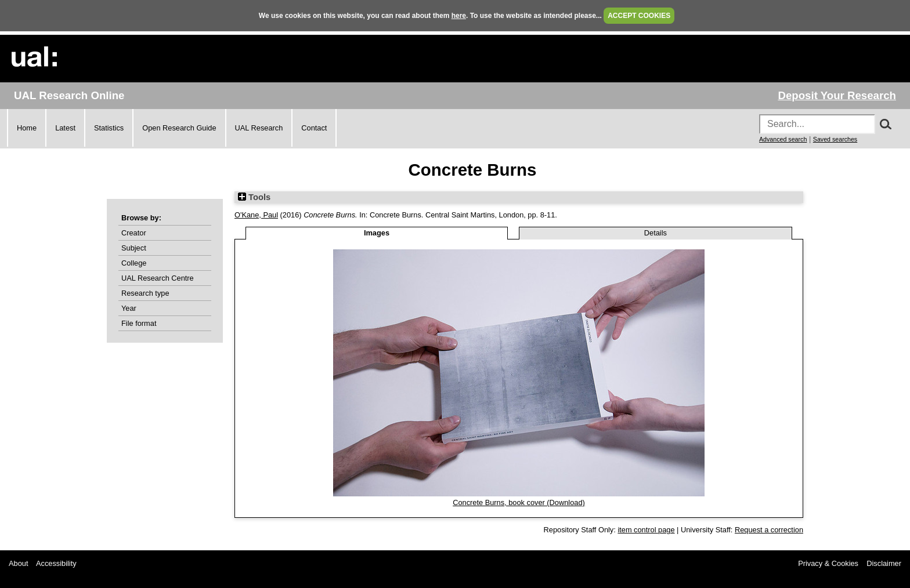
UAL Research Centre (158, 278)
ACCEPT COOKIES (639, 16)
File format (139, 323)
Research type (145, 293)
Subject (134, 248)
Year (129, 308)
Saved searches (835, 139)
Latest (65, 128)
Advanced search (783, 139)
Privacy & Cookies (828, 563)
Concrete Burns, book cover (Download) (519, 502)
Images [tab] (377, 233)
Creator (134, 233)
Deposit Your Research (837, 95)
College (134, 263)
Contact (314, 128)
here (459, 16)
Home (27, 128)
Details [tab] (656, 233)
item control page (646, 530)
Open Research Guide (179, 128)
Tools (254, 197)
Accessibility (56, 563)
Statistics (109, 128)
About (18, 563)
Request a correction (769, 530)
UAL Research (259, 128)
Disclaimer (884, 563)
